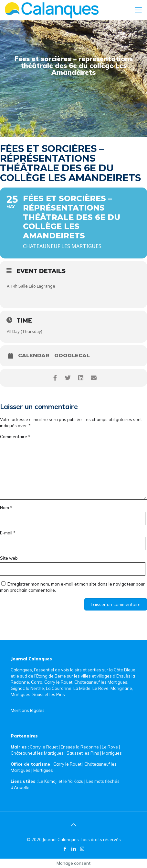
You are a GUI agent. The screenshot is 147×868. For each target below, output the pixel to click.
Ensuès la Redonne (80, 747)
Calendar (34, 356)
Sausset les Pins (83, 753)
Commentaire (15, 437)
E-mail (8, 533)
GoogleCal (72, 356)
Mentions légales (28, 710)
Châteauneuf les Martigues (37, 753)
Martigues (112, 753)
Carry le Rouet (44, 747)
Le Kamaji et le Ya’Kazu (61, 781)
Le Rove (110, 747)
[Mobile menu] (138, 10)
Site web (9, 558)
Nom (6, 508)
